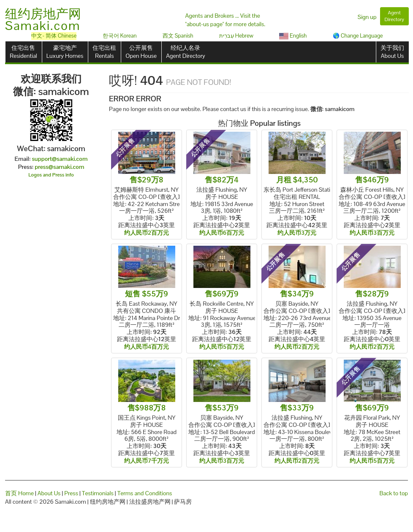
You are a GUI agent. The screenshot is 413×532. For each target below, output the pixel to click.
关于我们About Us (392, 52)
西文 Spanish (178, 36)
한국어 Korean (120, 36)
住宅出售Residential (23, 52)
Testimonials (98, 493)
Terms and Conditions (145, 493)
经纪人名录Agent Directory (186, 52)
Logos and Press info (51, 175)
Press (71, 493)
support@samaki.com (60, 159)
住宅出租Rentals (104, 52)
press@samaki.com (59, 167)
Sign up (367, 17)
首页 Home (19, 493)
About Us (49, 493)
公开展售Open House (141, 52)
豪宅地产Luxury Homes (65, 52)
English (293, 36)
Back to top (394, 493)
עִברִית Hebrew (236, 36)
